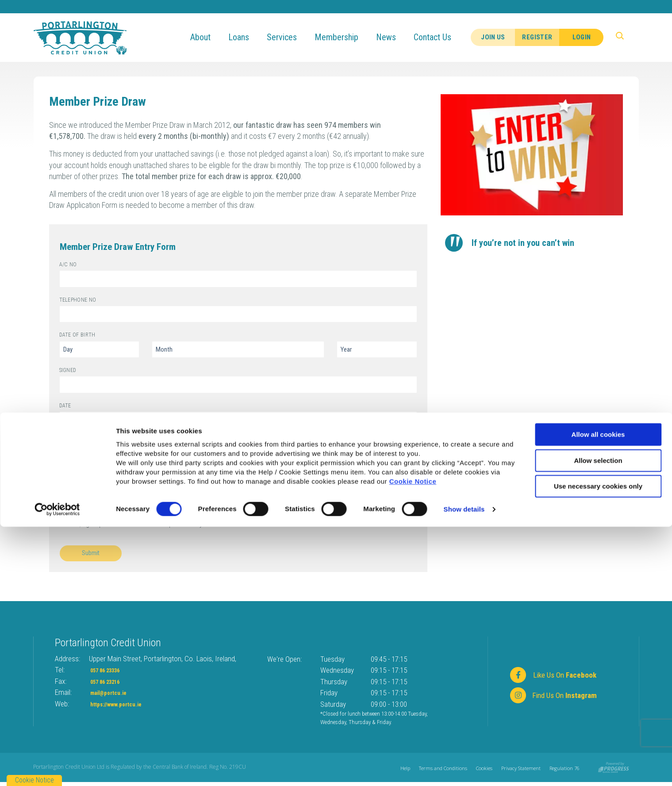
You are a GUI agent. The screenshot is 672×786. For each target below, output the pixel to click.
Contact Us (441, 37)
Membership (345, 37)
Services (291, 37)
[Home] (80, 37)
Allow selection (598, 720)
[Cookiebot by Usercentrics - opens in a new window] (57, 769)
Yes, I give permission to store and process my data (143, 524)
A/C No (60, 261)
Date (60, 402)
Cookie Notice (413, 741)
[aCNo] (238, 279)
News (395, 37)
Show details (464, 769)
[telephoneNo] (238, 314)
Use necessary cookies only (598, 746)
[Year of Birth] (377, 350)
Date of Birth (60, 332)
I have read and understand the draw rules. (130, 474)
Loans (248, 37)
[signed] (238, 385)
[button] (626, 38)
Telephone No (60, 297)
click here (106, 447)
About (209, 37)
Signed (60, 367)
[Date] (238, 420)
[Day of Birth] (99, 350)
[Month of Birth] (238, 350)
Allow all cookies (598, 694)
